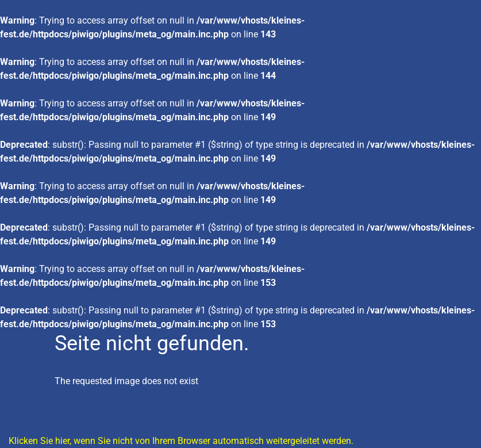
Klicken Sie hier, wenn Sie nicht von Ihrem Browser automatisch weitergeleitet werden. (181, 441)
